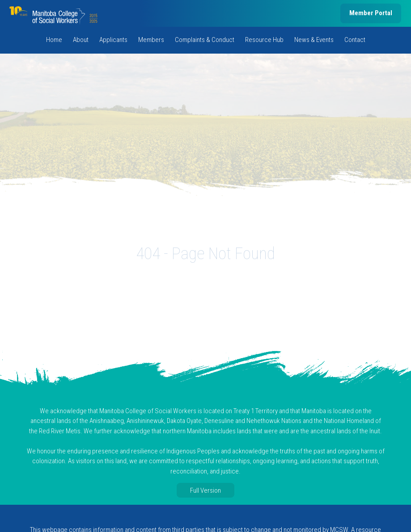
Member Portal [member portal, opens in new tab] (371, 13)
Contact (355, 40)
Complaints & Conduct (205, 40)
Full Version (205, 490)
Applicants (113, 40)
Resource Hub (264, 40)
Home (54, 40)
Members (151, 40)
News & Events (314, 40)
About (81, 40)
